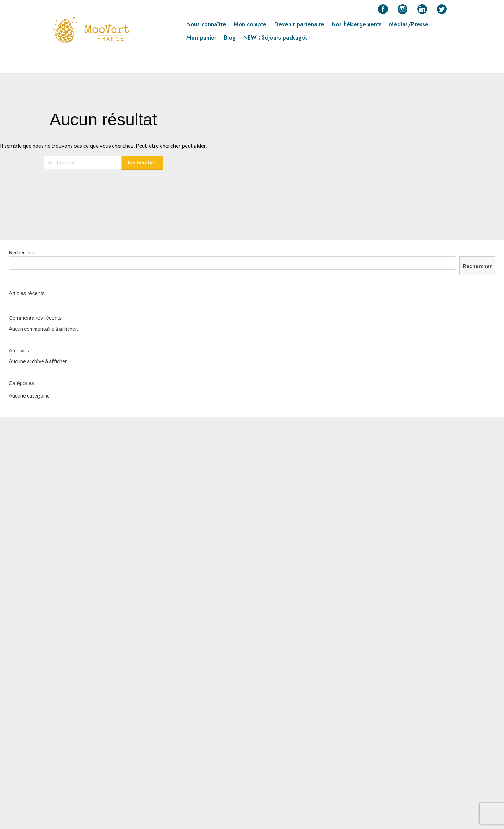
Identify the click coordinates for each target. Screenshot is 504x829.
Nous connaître (206, 27)
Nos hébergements (357, 27)
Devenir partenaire (299, 27)
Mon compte (250, 27)
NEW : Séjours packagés (276, 40)
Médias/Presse (409, 27)
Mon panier (201, 40)
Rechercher (22, 252)
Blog (230, 40)
